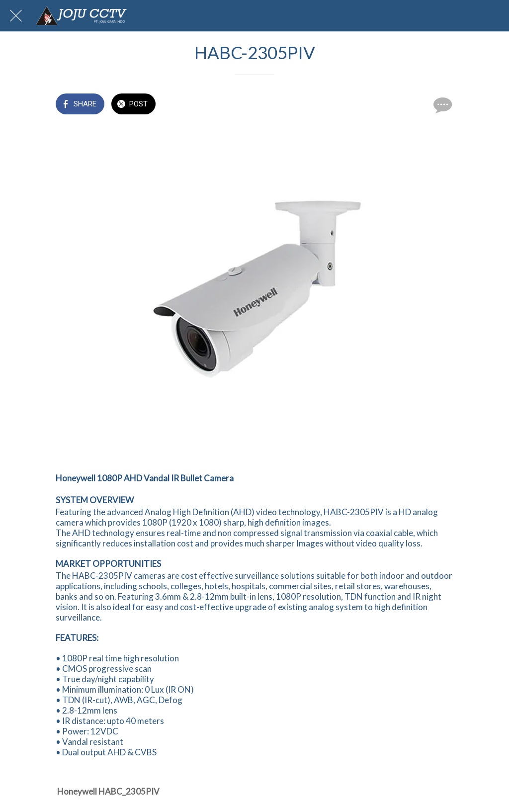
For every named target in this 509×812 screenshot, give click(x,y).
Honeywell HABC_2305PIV (108, 791)
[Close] (16, 16)
